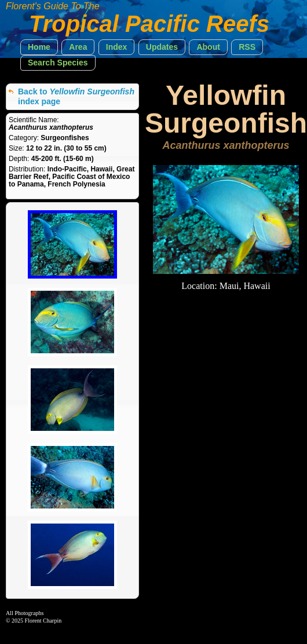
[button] (39, 47)
